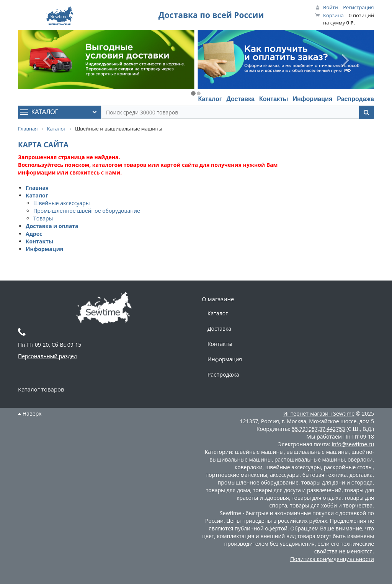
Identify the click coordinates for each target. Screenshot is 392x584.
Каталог (210, 99)
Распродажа (355, 99)
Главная (37, 188)
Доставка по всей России (211, 15)
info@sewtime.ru (353, 444)
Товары (43, 218)
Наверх (30, 414)
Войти (331, 7)
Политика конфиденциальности (332, 559)
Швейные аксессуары (61, 203)
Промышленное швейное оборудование (87, 211)
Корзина (333, 15)
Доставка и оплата (52, 226)
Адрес (34, 234)
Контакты (274, 99)
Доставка (240, 99)
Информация (312, 99)
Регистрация (358, 7)
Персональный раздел (47, 356)
